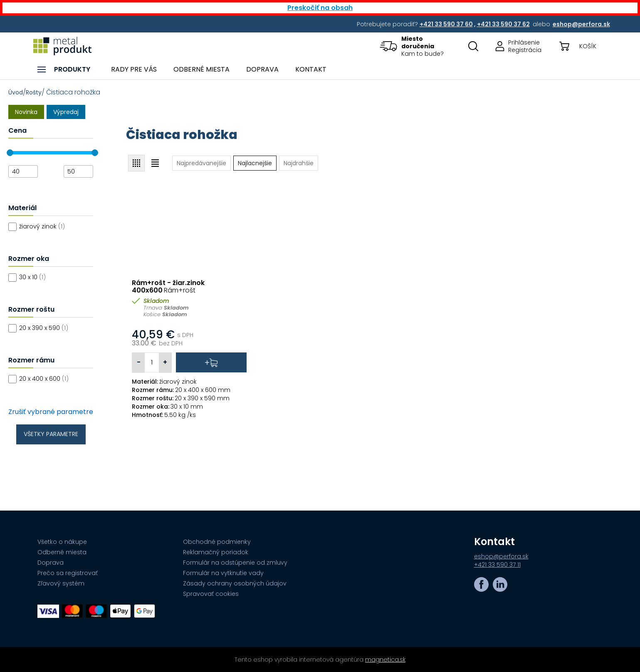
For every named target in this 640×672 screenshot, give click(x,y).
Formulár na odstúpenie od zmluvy (235, 563)
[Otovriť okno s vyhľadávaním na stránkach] (473, 46)
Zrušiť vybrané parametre (51, 412)
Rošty (34, 92)
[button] (417, 46)
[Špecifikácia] (189, 415)
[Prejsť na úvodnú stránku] (62, 46)
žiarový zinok (42, 226)
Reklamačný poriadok (216, 552)
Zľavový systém (61, 583)
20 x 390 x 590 (44, 328)
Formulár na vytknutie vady (223, 573)
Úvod (16, 92)
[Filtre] (67, 306)
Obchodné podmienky (217, 542)
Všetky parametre (51, 434)
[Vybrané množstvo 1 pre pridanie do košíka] (152, 362)
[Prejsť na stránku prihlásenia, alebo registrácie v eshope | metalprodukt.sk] (516, 46)
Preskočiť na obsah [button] (320, 8)
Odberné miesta (62, 552)
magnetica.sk (385, 660)
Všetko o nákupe (62, 542)
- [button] (139, 362)
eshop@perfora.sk (501, 556)
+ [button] (165, 362)
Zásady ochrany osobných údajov (235, 583)
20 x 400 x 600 (44, 379)
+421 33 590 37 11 (497, 565)
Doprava (51, 563)
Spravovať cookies (211, 594)
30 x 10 (32, 277)
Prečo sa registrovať (68, 573)
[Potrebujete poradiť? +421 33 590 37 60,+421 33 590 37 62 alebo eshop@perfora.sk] (447, 24)
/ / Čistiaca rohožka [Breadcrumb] (54, 92)
